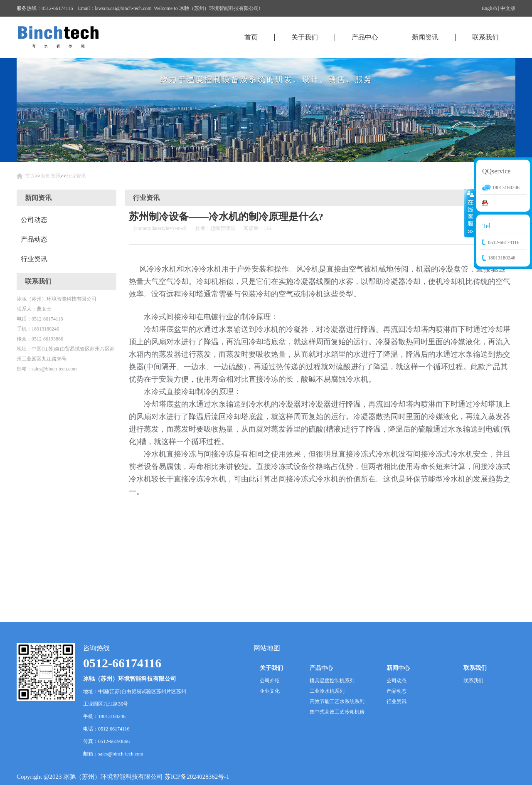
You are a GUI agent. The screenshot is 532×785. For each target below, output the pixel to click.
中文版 (508, 8)
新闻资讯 (425, 37)
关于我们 (305, 37)
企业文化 (270, 691)
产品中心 (365, 37)
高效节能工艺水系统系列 (337, 701)
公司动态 (34, 220)
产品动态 (34, 239)
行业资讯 (76, 176)
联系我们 (485, 37)
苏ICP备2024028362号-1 (197, 777)
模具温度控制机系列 (332, 681)
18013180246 (502, 258)
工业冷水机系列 (327, 691)
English (489, 8)
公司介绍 (270, 681)
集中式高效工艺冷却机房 (337, 712)
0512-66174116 (504, 242)
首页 (251, 37)
